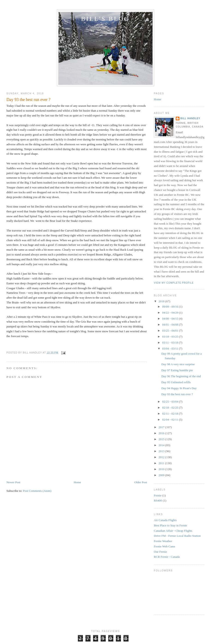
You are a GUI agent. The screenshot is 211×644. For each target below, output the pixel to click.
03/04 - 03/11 (171, 349)
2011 (162, 463)
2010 (162, 469)
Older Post (141, 482)
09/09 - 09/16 (171, 307)
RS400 (158, 500)
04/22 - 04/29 (171, 313)
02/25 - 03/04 (171, 402)
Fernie (158, 495)
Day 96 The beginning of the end (181, 376)
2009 (162, 475)
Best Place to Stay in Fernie (170, 525)
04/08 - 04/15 (171, 319)
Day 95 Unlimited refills (176, 382)
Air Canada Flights (165, 520)
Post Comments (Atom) (37, 491)
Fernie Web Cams (165, 546)
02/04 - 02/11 (171, 420)
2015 (162, 439)
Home (77, 482)
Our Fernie (160, 552)
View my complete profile (174, 283)
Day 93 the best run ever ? (28, 100)
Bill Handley (190, 118)
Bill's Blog (105, 19)
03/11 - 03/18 (171, 343)
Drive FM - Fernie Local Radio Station (177, 536)
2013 (162, 451)
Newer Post (13, 482)
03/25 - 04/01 (171, 331)
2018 (162, 301)
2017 (162, 427)
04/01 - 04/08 (171, 325)
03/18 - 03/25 (171, 337)
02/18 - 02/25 (171, 408)
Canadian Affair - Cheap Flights (173, 531)
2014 (162, 445)
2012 (162, 457)
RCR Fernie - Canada (167, 557)
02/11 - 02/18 (171, 414)
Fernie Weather (163, 541)
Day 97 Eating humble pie (177, 370)
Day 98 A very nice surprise (178, 364)
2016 (162, 433)
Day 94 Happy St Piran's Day (179, 388)
